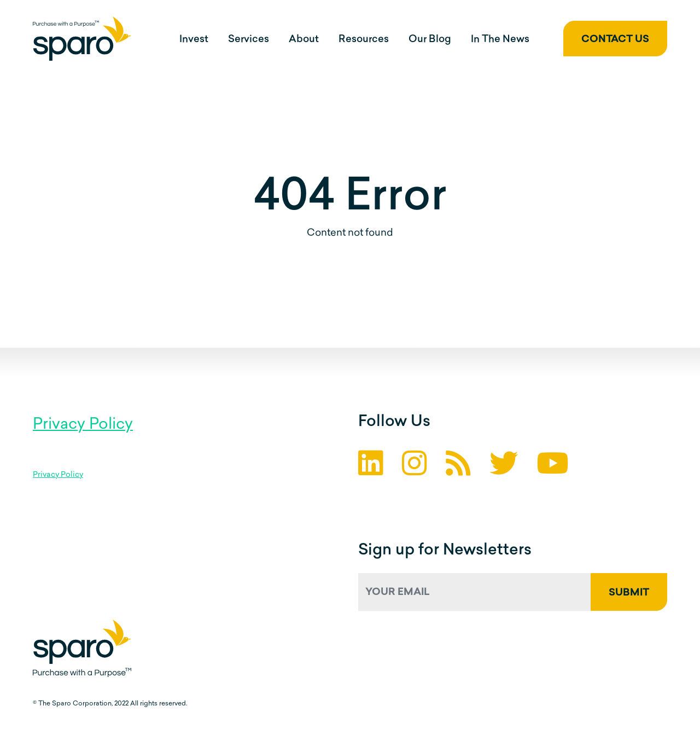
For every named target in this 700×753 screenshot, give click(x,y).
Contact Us (615, 40)
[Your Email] (475, 592)
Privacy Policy (83, 425)
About (304, 40)
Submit (629, 593)
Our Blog (430, 40)
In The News (500, 40)
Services (249, 40)
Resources (364, 40)
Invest (194, 40)
